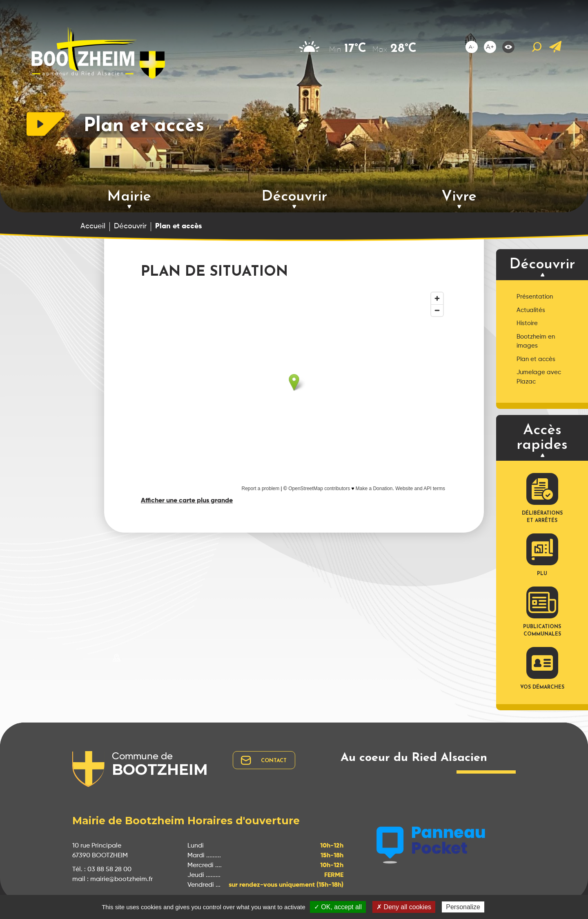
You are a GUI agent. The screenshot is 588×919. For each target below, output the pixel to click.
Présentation (535, 297)
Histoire (527, 323)
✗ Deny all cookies (404, 907)
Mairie (129, 197)
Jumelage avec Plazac (539, 377)
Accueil (93, 226)
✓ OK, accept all (338, 907)
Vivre (459, 197)
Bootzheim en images (536, 341)
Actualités (531, 310)
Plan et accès (536, 359)
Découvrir (294, 197)
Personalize (463, 907)
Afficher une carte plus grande (187, 501)
